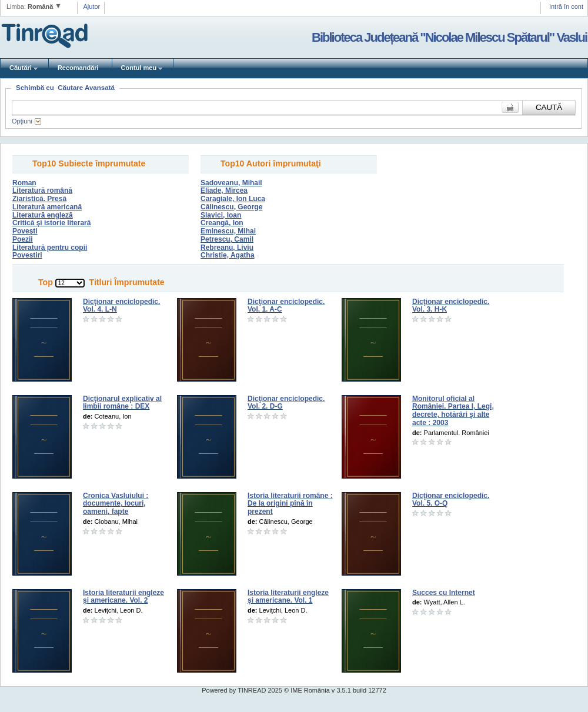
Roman (24, 183)
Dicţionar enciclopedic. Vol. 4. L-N (121, 306)
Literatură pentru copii (50, 248)
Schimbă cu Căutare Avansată (65, 88)
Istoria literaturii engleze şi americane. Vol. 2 (123, 597)
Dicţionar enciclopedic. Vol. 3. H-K (451, 306)
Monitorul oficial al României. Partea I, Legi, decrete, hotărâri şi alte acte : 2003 (453, 411)
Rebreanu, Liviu (227, 248)
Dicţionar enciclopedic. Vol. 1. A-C (286, 306)
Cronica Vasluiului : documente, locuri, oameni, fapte (116, 504)
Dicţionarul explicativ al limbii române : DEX (122, 403)
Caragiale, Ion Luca (233, 199)
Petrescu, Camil (227, 239)
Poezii (23, 239)
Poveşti (25, 231)
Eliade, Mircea (224, 190)
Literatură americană (47, 207)
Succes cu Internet (444, 593)
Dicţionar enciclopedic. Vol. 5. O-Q (451, 500)
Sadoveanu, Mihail (231, 183)
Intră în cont (566, 6)
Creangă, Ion (222, 223)
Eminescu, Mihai (228, 231)
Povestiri (27, 255)
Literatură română (42, 190)
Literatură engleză (43, 215)
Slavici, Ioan (221, 215)
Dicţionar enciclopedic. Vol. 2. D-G (286, 403)
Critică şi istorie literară (51, 223)
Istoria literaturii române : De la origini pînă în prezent (290, 504)
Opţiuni (22, 121)
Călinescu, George (231, 207)
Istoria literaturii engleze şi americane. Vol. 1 (288, 597)
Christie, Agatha (228, 255)
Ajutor (92, 6)
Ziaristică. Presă (39, 199)
